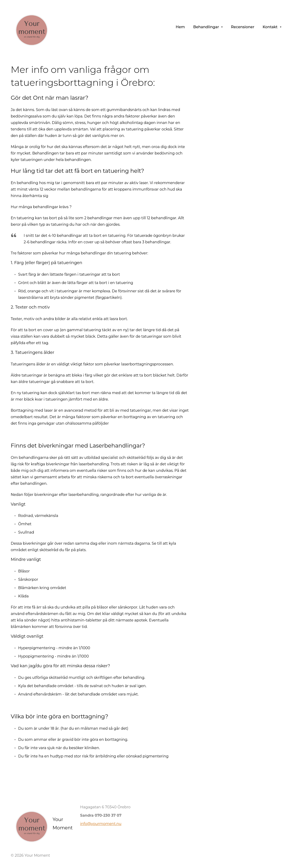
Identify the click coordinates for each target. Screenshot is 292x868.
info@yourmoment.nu (101, 824)
